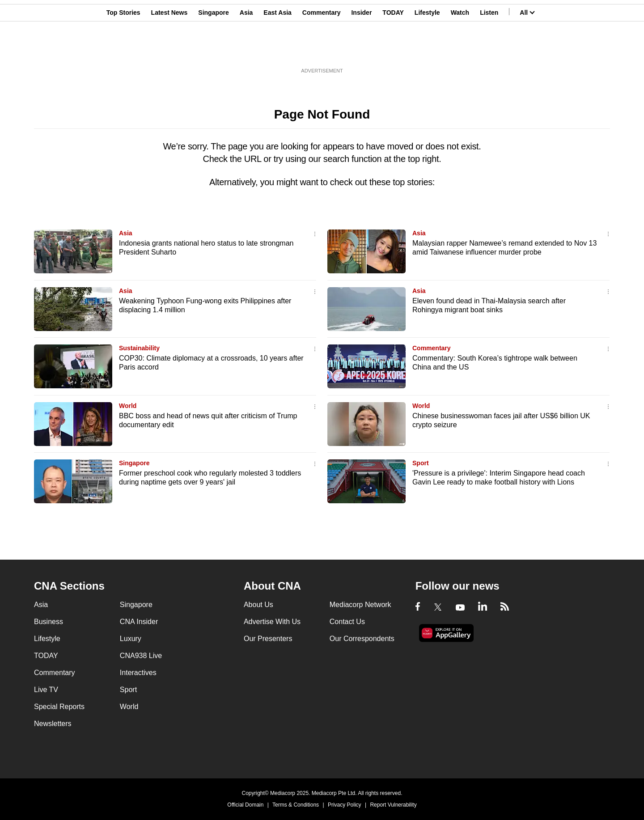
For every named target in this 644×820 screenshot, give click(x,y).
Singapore (213, 51)
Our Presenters (268, 639)
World (128, 406)
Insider (361, 51)
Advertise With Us (272, 622)
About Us (258, 605)
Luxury (131, 639)
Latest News (169, 51)
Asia (246, 51)
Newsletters (53, 724)
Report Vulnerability (393, 805)
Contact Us (347, 622)
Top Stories (123, 51)
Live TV (46, 690)
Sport (421, 463)
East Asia (278, 51)
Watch (460, 51)
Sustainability (139, 348)
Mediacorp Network (360, 605)
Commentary (322, 51)
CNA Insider (139, 622)
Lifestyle (427, 51)
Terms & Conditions (296, 805)
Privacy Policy (345, 805)
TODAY (393, 51)
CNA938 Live (141, 656)
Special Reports (59, 707)
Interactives (138, 673)
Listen (489, 51)
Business (49, 622)
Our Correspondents (362, 639)
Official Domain (245, 805)
